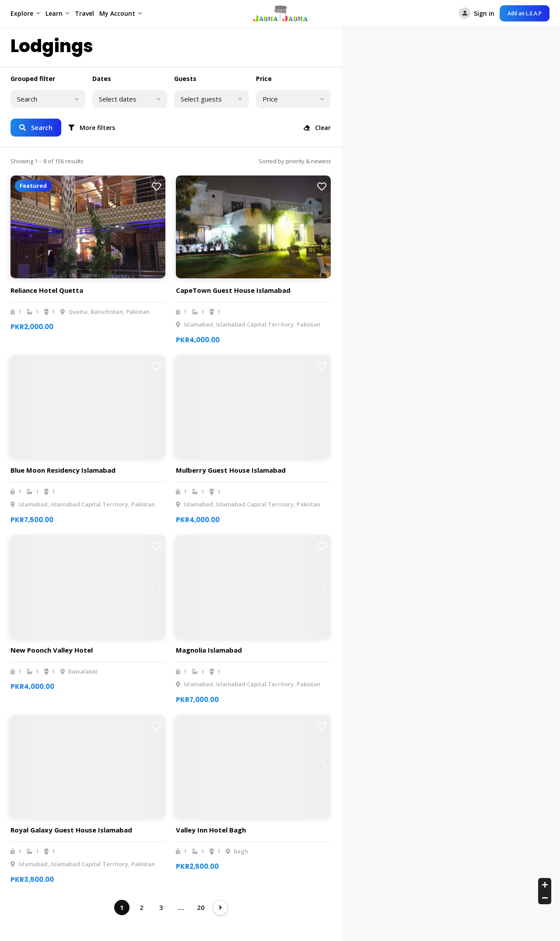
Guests (185, 79)
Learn (54, 13)
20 (201, 907)
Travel (84, 13)
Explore (22, 13)
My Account (117, 13)
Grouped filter (33, 79)
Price (264, 79)
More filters (92, 128)
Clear (317, 128)
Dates (102, 79)
